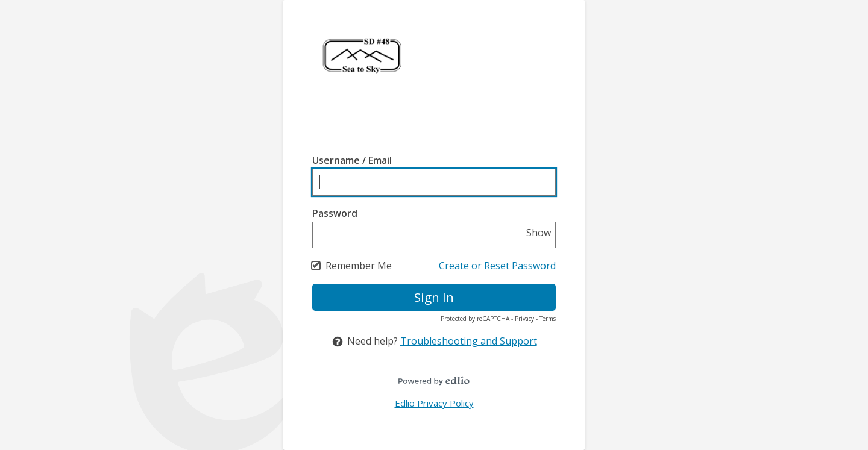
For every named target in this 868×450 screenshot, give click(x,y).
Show (539, 233)
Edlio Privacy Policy (434, 403)
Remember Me (359, 266)
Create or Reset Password (497, 266)
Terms (548, 319)
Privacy (524, 319)
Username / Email (352, 160)
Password (335, 213)
